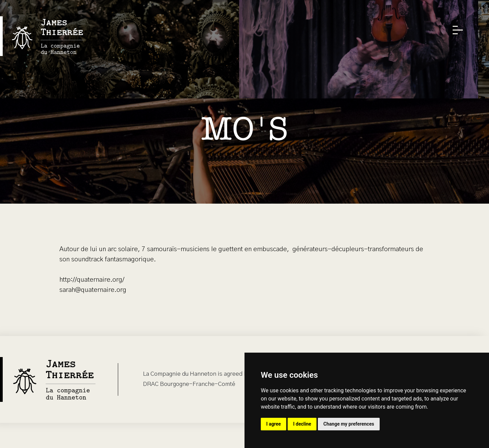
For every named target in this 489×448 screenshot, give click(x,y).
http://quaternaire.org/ (92, 280)
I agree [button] (274, 424)
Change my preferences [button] (349, 424)
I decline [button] (302, 424)
